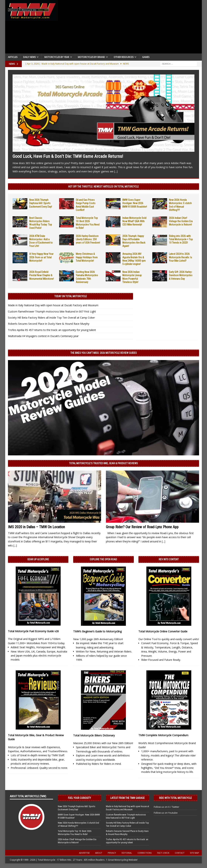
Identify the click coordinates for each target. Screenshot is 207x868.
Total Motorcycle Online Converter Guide (163, 631)
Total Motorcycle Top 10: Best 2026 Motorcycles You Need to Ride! (75, 833)
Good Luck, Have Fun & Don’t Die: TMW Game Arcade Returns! (68, 156)
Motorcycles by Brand (91, 57)
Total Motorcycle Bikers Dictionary (94, 735)
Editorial (127, 853)
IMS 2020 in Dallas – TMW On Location (36, 527)
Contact (180, 853)
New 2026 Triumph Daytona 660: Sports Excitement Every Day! (41, 203)
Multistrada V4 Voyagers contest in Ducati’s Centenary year (43, 336)
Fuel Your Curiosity (79, 798)
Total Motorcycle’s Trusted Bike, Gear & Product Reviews (103, 463)
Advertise (84, 853)
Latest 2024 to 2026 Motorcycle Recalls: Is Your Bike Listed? (180, 257)
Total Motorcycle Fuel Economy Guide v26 (33, 631)
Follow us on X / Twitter (167, 807)
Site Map (195, 853)
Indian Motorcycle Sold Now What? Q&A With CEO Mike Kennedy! (134, 221)
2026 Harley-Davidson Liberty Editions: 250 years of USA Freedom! (88, 239)
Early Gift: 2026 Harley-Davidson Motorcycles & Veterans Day (181, 275)
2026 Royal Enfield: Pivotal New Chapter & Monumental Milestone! (41, 275)
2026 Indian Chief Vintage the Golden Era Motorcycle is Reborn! (181, 221)
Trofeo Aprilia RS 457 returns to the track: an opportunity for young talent (52, 330)
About (99, 853)
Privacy (112, 853)
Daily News (29, 57)
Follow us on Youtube (166, 813)
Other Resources (124, 57)
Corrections (145, 853)
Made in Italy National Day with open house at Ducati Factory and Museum (53, 305)
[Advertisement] (130, 28)
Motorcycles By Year (57, 57)
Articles (13, 57)
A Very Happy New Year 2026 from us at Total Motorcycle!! (41, 257)
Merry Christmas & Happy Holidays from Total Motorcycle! (87, 257)
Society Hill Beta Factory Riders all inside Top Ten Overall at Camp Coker (51, 318)
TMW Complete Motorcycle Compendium (163, 735)
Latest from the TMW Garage (128, 798)
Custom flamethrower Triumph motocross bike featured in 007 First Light (52, 311)
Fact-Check (163, 853)
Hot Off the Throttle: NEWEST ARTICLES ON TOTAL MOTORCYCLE (103, 187)
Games (146, 57)
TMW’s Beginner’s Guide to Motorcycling (97, 631)
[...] (116, 171)
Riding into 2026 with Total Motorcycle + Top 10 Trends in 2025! (181, 239)
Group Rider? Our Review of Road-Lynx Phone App (142, 527)
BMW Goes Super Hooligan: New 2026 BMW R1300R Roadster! (135, 203)
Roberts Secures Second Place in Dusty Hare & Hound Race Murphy (49, 324)
